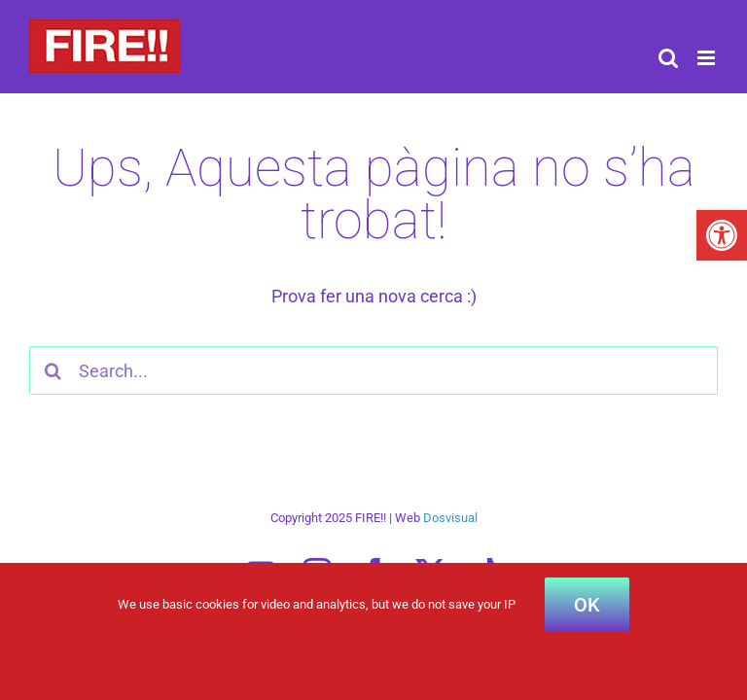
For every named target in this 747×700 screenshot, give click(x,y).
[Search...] (373, 370)
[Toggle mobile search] (668, 58)
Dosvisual (450, 518)
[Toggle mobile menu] (708, 58)
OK (587, 605)
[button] (722, 235)
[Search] (53, 370)
